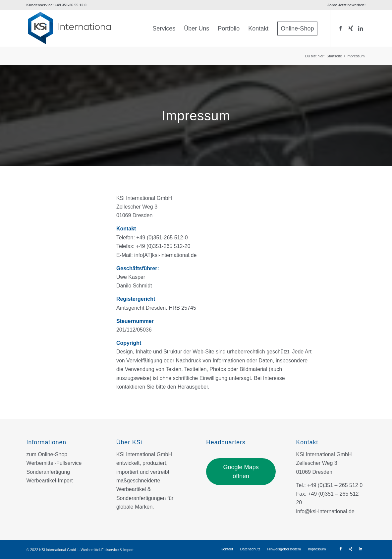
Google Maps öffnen (241, 471)
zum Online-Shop (47, 454)
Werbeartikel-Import (50, 481)
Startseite (334, 56)
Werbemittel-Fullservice (54, 463)
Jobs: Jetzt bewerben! (347, 5)
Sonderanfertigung (48, 472)
